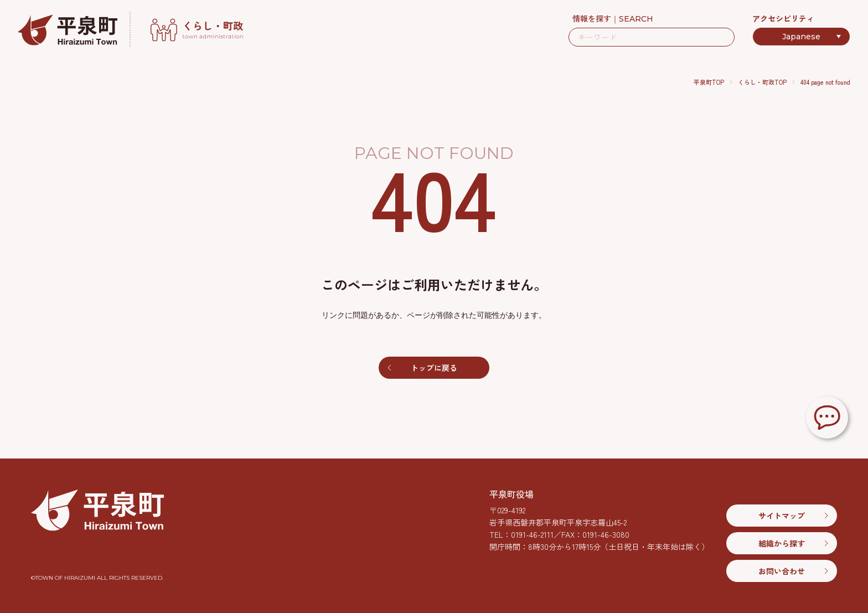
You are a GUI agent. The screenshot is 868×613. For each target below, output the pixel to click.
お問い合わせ (782, 571)
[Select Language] (801, 37)
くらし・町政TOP (762, 82)
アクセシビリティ (783, 18)
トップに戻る (434, 368)
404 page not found (825, 82)
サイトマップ (782, 516)
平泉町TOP (709, 82)
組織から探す (782, 543)
